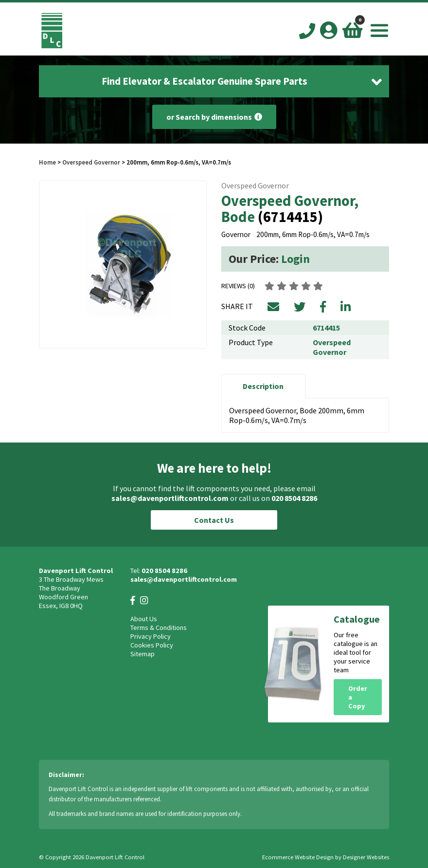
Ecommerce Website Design (298, 857)
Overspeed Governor (91, 162)
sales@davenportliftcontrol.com (170, 498)
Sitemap (143, 654)
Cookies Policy (152, 645)
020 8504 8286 (294, 498)
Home (47, 162)
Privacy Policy (151, 636)
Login (295, 259)
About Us (144, 619)
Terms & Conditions (159, 628)
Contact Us (214, 520)
